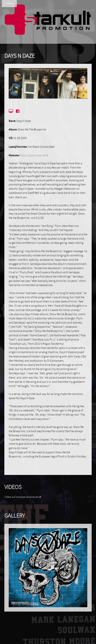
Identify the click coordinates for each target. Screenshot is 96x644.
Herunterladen (20, 602)
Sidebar (9, 3)
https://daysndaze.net (34, 155)
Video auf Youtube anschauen (23, 497)
